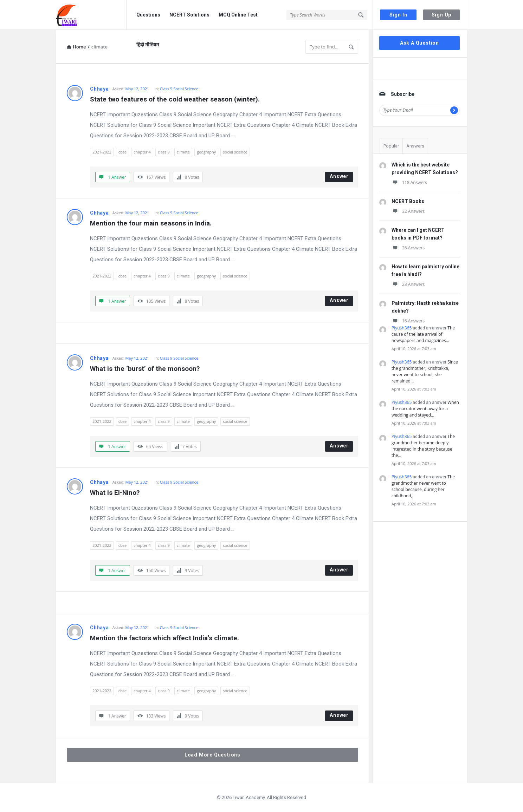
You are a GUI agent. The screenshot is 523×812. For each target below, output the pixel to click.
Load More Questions (212, 755)
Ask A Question (419, 43)
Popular (391, 146)
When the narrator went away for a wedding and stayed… (425, 409)
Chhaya (99, 89)
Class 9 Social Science (179, 89)
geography (206, 152)
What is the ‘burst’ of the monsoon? (145, 369)
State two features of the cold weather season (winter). (175, 99)
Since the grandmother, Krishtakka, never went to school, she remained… (425, 371)
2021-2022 (102, 152)
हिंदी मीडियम (148, 45)
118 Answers (409, 182)
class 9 (164, 152)
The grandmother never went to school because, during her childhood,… (423, 486)
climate (183, 152)
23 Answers (408, 284)
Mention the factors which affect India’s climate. (164, 638)
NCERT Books (408, 201)
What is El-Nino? (115, 493)
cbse (122, 152)
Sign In (398, 15)
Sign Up (442, 15)
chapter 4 (142, 152)
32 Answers (408, 211)
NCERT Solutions (189, 15)
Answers (415, 146)
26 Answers (408, 248)
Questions (148, 15)
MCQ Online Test (238, 15)
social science (235, 152)
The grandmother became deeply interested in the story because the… (423, 446)
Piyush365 (402, 328)
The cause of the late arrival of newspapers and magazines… (423, 334)
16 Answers (408, 321)
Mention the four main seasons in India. (151, 223)
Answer (339, 176)
